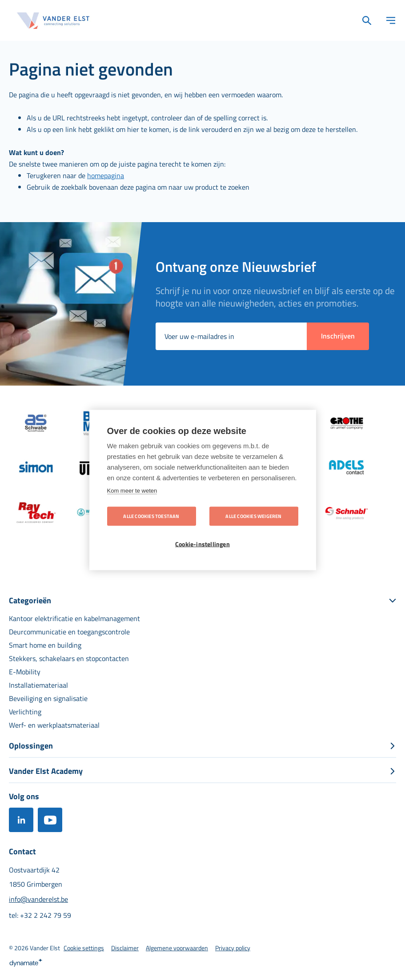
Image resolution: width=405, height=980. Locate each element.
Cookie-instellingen (202, 544)
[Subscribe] (338, 336)
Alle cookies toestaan (151, 516)
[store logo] (53, 21)
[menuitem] (74, 618)
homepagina (106, 175)
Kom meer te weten (132, 491)
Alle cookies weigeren (253, 516)
